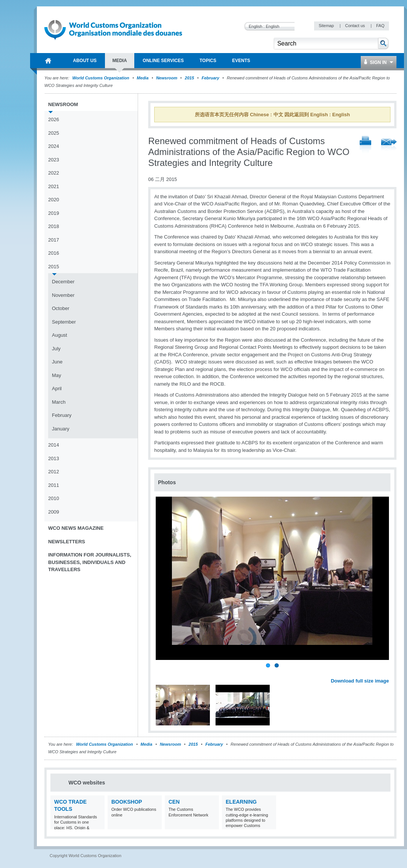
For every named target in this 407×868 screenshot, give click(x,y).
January (61, 429)
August (59, 335)
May (57, 375)
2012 (54, 472)
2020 (54, 200)
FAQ (380, 26)
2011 (54, 485)
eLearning (241, 802)
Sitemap (327, 26)
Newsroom (167, 78)
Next (387, 672)
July (56, 349)
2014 (54, 445)
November (63, 295)
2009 (54, 512)
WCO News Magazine (76, 528)
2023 (54, 160)
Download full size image (360, 681)
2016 (54, 253)
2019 (54, 213)
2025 (54, 133)
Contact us (355, 26)
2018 (54, 226)
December (63, 282)
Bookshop (127, 802)
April (57, 388)
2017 (54, 240)
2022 (54, 173)
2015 (189, 78)
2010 (54, 498)
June (57, 362)
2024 (54, 146)
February (210, 78)
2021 (54, 186)
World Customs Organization (101, 78)
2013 (54, 458)
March (59, 402)
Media (143, 78)
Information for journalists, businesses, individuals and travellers (90, 562)
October (61, 308)
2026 (54, 119)
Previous (162, 672)
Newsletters (67, 542)
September (64, 322)
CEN (174, 802)
